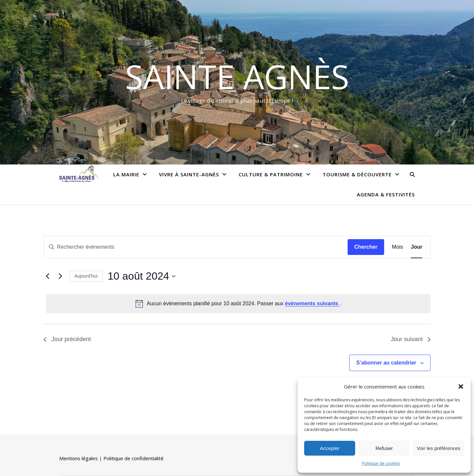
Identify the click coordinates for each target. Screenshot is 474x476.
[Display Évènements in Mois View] (398, 247)
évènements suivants (312, 303)
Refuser (384, 448)
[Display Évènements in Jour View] (417, 247)
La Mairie (126, 174)
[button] (461, 387)
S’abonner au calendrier (386, 363)
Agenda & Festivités (386, 194)
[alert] (238, 304)
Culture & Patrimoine (271, 174)
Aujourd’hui (86, 276)
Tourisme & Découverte (357, 174)
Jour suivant (411, 339)
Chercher (366, 247)
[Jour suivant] (60, 276)
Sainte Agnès (237, 76)
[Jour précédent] (47, 276)
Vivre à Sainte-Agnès (189, 174)
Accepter (330, 448)
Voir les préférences (439, 448)
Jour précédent (67, 339)
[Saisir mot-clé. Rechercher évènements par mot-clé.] (196, 247)
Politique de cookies (381, 463)
